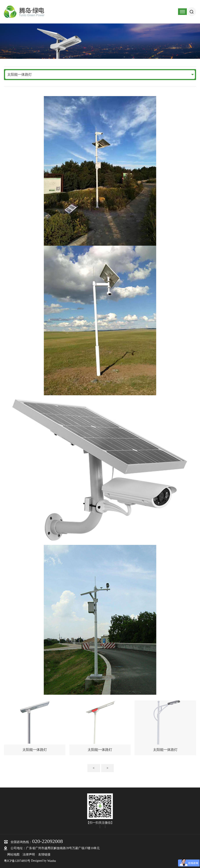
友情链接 (44, 855)
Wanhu (51, 861)
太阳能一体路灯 (20, 74)
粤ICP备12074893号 (17, 861)
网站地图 (13, 855)
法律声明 (29, 855)
